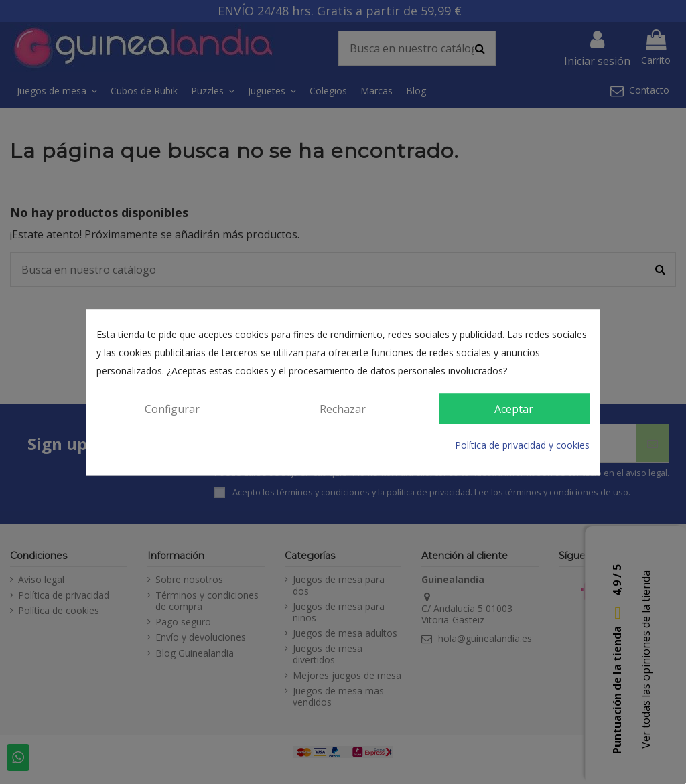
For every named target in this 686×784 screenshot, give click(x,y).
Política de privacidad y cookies (522, 446)
